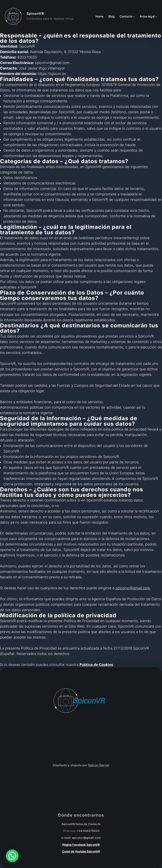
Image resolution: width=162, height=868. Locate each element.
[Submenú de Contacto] (134, 17)
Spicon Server (99, 765)
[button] (12, 856)
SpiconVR (35, 13)
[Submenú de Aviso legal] (156, 17)
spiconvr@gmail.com (133, 588)
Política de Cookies (96, 665)
